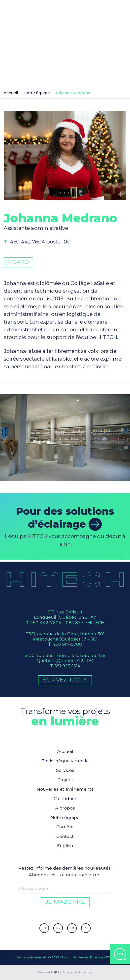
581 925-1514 (67, 666)
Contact (65, 836)
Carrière (65, 827)
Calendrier (65, 798)
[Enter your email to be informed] (65, 889)
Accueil (11, 93)
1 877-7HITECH (88, 623)
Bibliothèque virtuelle (65, 761)
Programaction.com (77, 972)
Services (65, 770)
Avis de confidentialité (31, 957)
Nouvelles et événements (65, 789)
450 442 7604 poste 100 (41, 243)
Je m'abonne (65, 902)
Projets (65, 780)
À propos (65, 808)
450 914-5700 (67, 644)
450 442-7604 (46, 623)
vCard (18, 264)
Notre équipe (37, 93)
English (65, 846)
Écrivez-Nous (65, 680)
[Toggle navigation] (121, 10)
